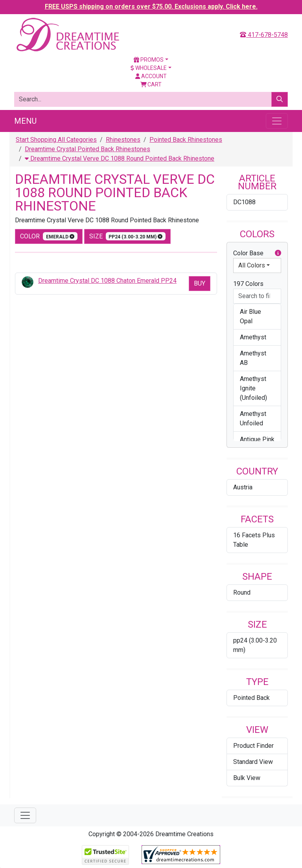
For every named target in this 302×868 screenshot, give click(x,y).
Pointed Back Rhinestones (186, 140)
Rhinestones (123, 140)
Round (242, 592)
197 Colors (248, 284)
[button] (278, 253)
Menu (25, 121)
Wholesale (149, 68)
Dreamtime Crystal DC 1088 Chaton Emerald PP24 (107, 281)
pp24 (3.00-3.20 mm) (255, 645)
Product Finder (253, 746)
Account (151, 76)
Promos (149, 60)
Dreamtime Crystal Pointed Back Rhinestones (87, 149)
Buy (200, 283)
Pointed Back (251, 698)
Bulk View (247, 778)
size (128, 236)
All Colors (252, 265)
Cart (151, 84)
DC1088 (244, 202)
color (49, 236)
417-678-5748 (264, 35)
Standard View (253, 762)
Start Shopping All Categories (56, 140)
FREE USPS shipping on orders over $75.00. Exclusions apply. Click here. (151, 6)
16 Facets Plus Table (254, 540)
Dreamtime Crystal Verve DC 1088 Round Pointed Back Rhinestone (120, 158)
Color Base (257, 253)
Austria (243, 487)
